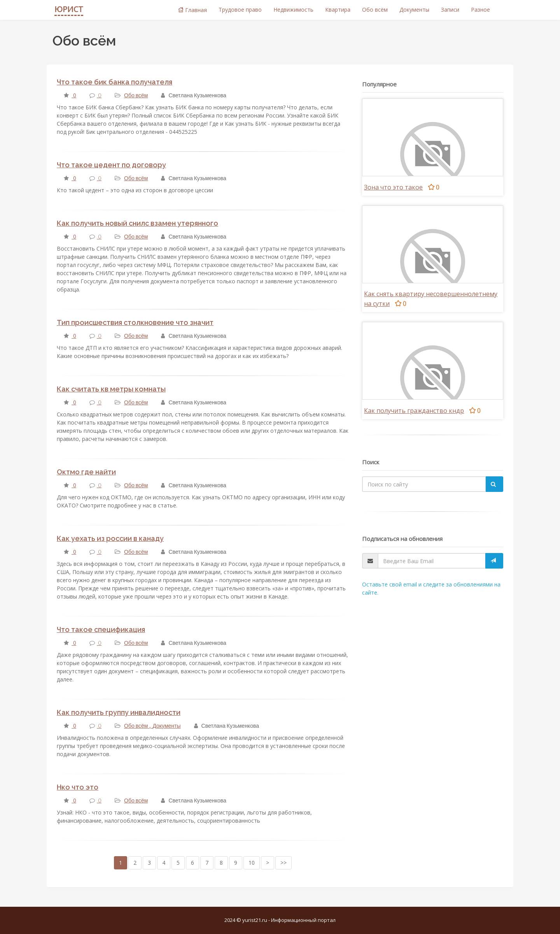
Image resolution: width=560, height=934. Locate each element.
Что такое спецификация (101, 629)
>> (283, 863)
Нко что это (78, 787)
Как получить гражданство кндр (414, 411)
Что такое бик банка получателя (115, 82)
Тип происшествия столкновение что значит (135, 322)
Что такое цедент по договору (111, 165)
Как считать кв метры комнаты (111, 389)
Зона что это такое (393, 187)
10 (252, 863)
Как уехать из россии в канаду (110, 538)
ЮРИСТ (69, 9)
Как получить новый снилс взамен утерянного (137, 223)
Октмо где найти (86, 472)
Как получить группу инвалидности (119, 712)
